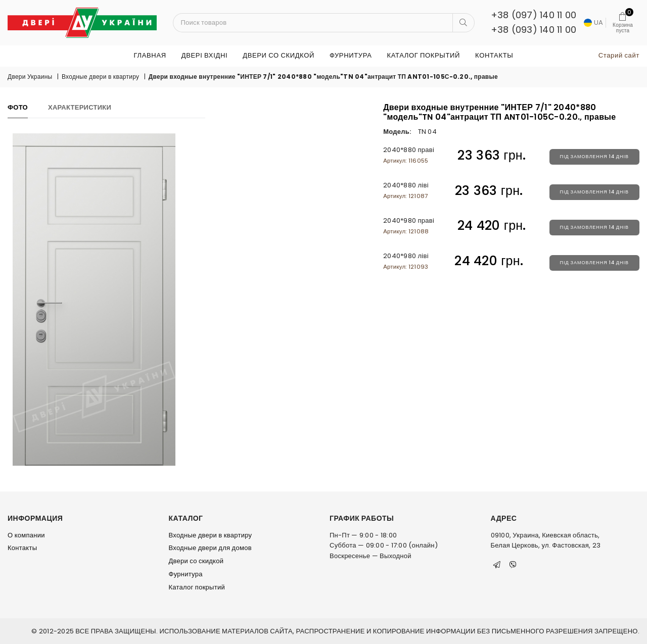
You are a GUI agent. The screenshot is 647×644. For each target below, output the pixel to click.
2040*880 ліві (406, 190)
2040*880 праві (409, 155)
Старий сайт (619, 55)
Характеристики (80, 107)
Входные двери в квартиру (100, 77)
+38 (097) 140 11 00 (534, 15)
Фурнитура (351, 55)
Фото (18, 107)
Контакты (494, 55)
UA (593, 22)
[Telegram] (497, 565)
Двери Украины (30, 77)
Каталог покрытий (423, 55)
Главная (150, 55)
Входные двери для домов (210, 548)
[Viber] (513, 565)
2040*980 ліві (406, 261)
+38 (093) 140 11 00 (534, 30)
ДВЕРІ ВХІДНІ (204, 55)
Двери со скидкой (279, 55)
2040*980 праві (409, 226)
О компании (26, 535)
